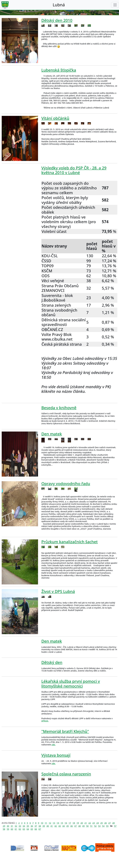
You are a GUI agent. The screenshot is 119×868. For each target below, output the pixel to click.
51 (91, 826)
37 (36, 826)
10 (42, 823)
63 (24, 829)
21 (86, 823)
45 (68, 826)
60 (12, 829)
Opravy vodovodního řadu (66, 483)
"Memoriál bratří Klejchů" (65, 731)
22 (90, 823)
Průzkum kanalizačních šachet (70, 542)
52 (95, 826)
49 (83, 826)
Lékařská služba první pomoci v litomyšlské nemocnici (71, 683)
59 (8, 829)
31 (12, 826)
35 (28, 826)
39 (44, 826)
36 (32, 826)
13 (54, 823)
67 (40, 829)
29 (4, 826)
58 (4, 829)
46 (71, 826)
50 (87, 826)
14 (58, 823)
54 (103, 826)
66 (36, 829)
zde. (54, 745)
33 (20, 826)
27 (109, 823)
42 (56, 826)
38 (40, 826)
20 (82, 823)
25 (102, 823)
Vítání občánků (55, 118)
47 (76, 826)
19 (78, 823)
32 (16, 826)
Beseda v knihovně (59, 408)
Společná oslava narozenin (66, 774)
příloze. (45, 721)
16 (66, 823)
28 (113, 823)
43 (60, 826)
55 (107, 826)
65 (32, 829)
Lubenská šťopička (59, 70)
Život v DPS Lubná (58, 591)
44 (64, 826)
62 (20, 829)
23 (94, 823)
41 (52, 826)
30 (8, 826)
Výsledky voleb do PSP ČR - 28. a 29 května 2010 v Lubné (74, 170)
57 (115, 826)
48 (79, 826)
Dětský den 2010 (57, 20)
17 (70, 823)
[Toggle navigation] (115, 5)
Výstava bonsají (56, 755)
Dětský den (52, 662)
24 (98, 823)
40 (48, 826)
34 (24, 826)
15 (62, 823)
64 (28, 829)
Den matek (52, 434)
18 (74, 823)
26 (106, 823)
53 (99, 826)
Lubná (59, 5)
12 (50, 823)
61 (16, 829)
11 (46, 823)
